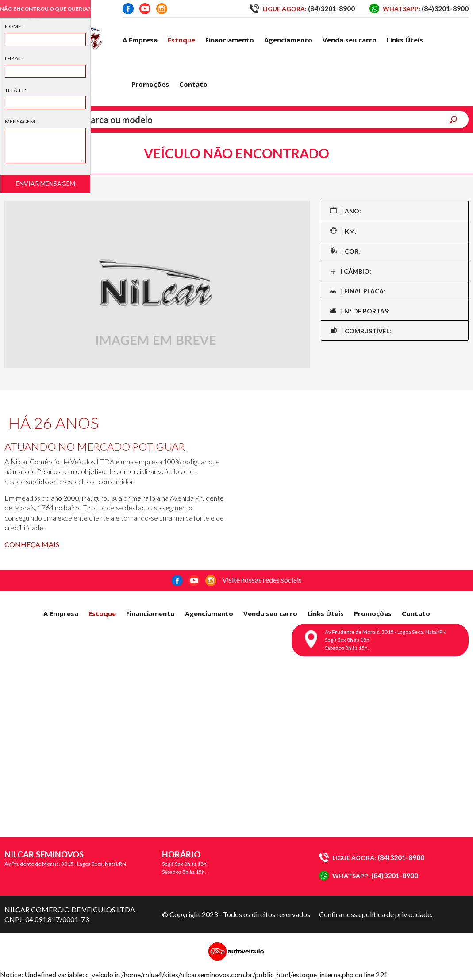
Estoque (181, 40)
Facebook (128, 9)
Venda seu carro (350, 40)
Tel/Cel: (15, 90)
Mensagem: (21, 122)
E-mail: (14, 58)
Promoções (150, 84)
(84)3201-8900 (302, 8)
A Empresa (140, 40)
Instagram (162, 9)
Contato (193, 84)
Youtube (145, 9)
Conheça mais (32, 544)
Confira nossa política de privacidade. (376, 914)
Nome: (14, 26)
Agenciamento (288, 40)
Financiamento (230, 40)
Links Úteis (405, 40)
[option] (157, 284)
